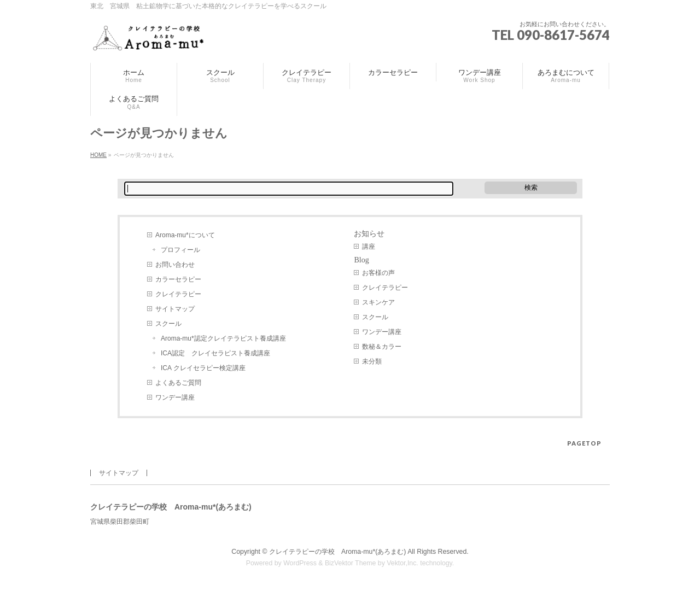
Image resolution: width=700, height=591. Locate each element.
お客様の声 (378, 273)
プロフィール (180, 250)
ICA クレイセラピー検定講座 (203, 368)
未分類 (372, 361)
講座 (369, 247)
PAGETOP (584, 443)
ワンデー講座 (175, 397)
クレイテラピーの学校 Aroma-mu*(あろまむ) (337, 552)
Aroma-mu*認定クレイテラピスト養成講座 (223, 338)
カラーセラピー (178, 279)
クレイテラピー (178, 294)
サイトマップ (175, 309)
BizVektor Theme (351, 563)
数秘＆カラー (382, 347)
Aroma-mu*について (185, 235)
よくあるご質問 (178, 383)
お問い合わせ (175, 265)
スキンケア (378, 302)
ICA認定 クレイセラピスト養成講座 (215, 353)
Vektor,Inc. (402, 563)
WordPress (300, 563)
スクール (168, 324)
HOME (98, 155)
